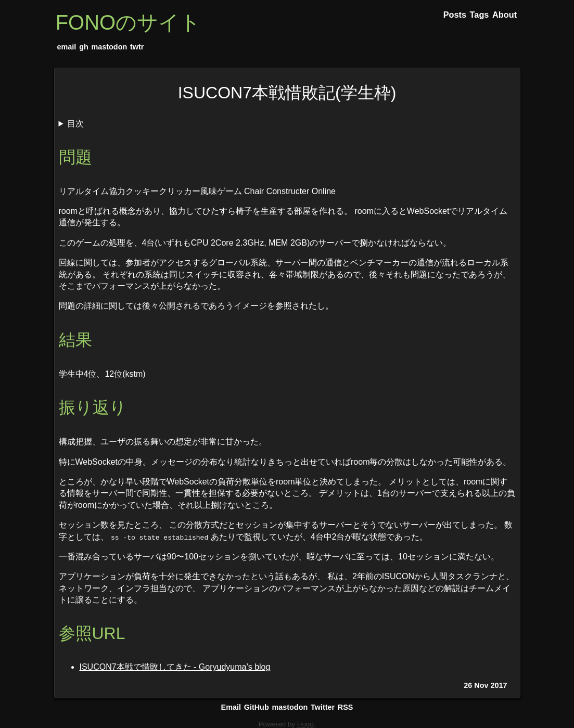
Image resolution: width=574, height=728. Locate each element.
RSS (346, 707)
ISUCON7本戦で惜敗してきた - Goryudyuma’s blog (175, 667)
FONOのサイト (129, 22)
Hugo (305, 724)
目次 (75, 124)
